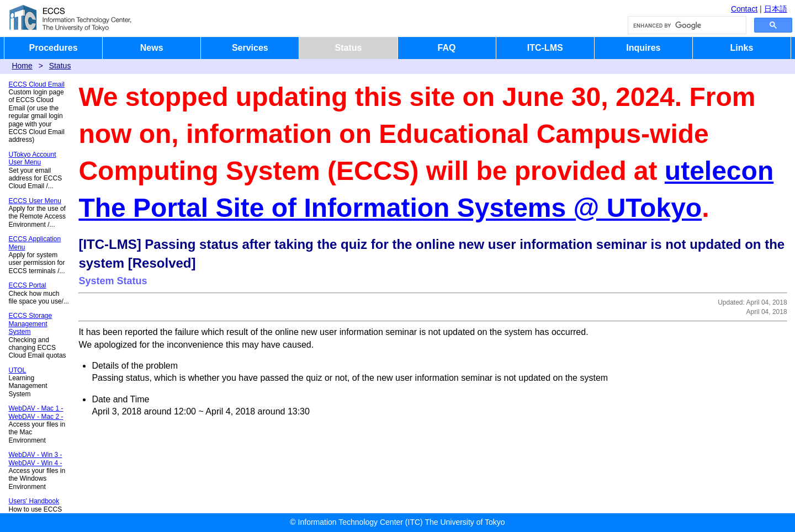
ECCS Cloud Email (37, 84)
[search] (686, 25)
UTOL (18, 370)
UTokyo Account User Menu (33, 158)
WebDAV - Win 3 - (36, 455)
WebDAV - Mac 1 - (36, 408)
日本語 (776, 9)
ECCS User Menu (35, 201)
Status (348, 48)
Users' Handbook (34, 501)
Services (250, 48)
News (152, 48)
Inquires (643, 48)
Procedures (54, 48)
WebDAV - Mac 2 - (36, 417)
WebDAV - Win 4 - (36, 463)
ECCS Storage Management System (31, 324)
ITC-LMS (545, 48)
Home (22, 66)
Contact (744, 9)
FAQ (447, 48)
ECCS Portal (28, 285)
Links (742, 48)
